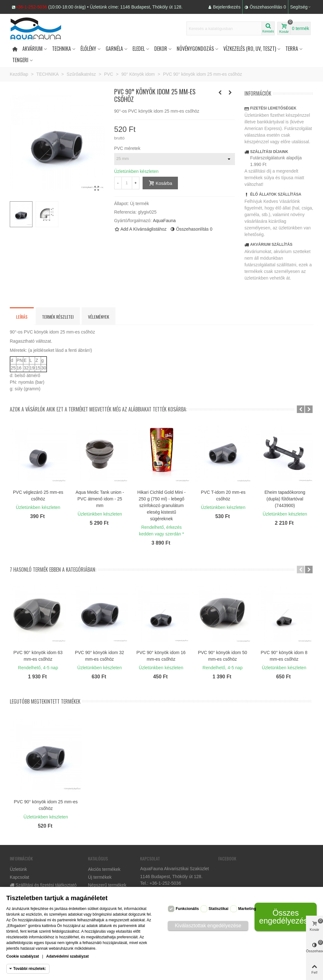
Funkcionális (187, 909)
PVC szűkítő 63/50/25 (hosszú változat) (100, 496)
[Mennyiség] (127, 183)
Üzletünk (18, 869)
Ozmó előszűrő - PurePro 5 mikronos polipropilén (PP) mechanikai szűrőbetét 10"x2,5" (223, 502)
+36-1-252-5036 (31, 7)
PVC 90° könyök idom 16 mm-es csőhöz (161, 656)
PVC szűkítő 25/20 (161, 492)
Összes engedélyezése (285, 917)
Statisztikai (218, 909)
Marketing (247, 909)
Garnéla (114, 49)
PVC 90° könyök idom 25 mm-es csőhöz (46, 805)
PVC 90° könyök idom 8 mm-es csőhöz (284, 656)
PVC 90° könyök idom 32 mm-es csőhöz (100, 656)
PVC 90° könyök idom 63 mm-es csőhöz (38, 656)
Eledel (139, 49)
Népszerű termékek (107, 885)
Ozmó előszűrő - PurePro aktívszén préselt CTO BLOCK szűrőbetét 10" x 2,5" (285, 502)
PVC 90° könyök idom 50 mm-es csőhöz (223, 656)
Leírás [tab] (22, 317)
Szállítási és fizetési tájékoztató (43, 885)
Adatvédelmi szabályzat (68, 956)
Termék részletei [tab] (58, 317)
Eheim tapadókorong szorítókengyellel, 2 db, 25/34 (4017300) (38, 499)
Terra (292, 49)
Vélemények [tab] (99, 317)
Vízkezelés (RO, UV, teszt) (250, 49)
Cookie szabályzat (23, 956)
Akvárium (32, 49)
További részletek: (30, 969)
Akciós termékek (104, 869)
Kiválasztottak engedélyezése (208, 926)
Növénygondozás (195, 49)
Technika (62, 49)
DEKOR (161, 49)
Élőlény (88, 49)
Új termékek (100, 877)
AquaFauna (164, 221)
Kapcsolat (19, 877)
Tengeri (20, 60)
